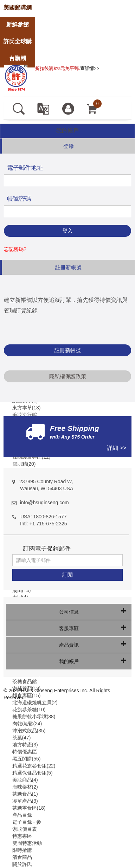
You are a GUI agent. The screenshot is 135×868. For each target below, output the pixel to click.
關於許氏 (22, 864)
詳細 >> (117, 448)
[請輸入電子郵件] (67, 560)
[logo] (16, 77)
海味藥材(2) (25, 787)
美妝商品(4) (25, 780)
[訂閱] (67, 575)
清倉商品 (22, 857)
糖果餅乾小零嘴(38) (34, 717)
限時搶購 (22, 850)
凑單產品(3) (25, 801)
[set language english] (43, 108)
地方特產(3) (25, 745)
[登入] (68, 108)
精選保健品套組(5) (33, 773)
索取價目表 (25, 829)
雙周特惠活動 (27, 843)
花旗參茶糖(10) (29, 710)
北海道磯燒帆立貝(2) (35, 702)
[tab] (67, 131)
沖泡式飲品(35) (29, 731)
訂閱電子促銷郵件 (47, 548)
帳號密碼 (19, 199)
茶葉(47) (22, 738)
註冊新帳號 (68, 350)
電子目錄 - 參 (27, 822)
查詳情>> (90, 68)
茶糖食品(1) (25, 794)
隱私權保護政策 (68, 376)
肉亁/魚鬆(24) (27, 724)
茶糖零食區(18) (29, 808)
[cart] (92, 108)
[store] (18, 8)
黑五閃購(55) (27, 759)
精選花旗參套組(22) (34, 766)
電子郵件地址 (25, 168)
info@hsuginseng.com (44, 503)
